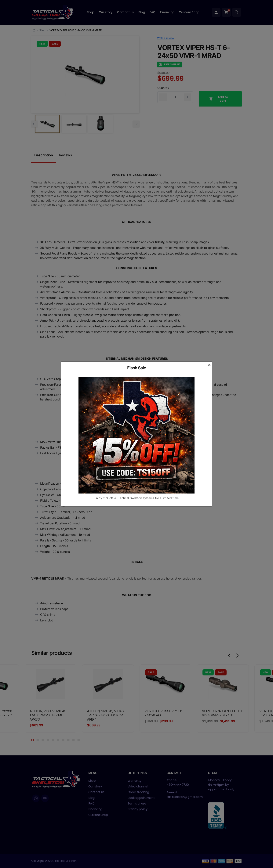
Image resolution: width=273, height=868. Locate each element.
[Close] (209, 365)
